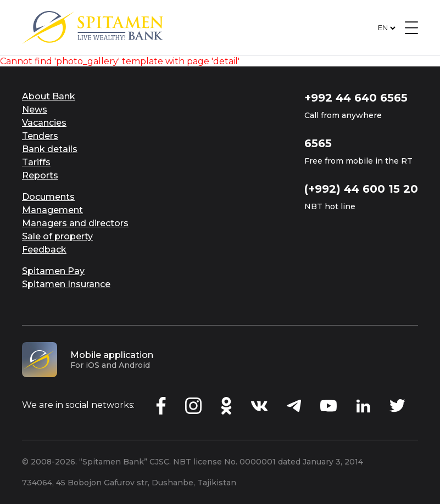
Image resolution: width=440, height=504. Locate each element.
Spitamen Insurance (66, 284)
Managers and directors (75, 223)
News (35, 110)
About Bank (49, 96)
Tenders (40, 136)
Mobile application (112, 355)
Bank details (50, 149)
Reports (40, 175)
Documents (48, 197)
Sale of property (57, 236)
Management (52, 210)
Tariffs (36, 162)
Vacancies (44, 123)
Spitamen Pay (53, 271)
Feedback (44, 250)
